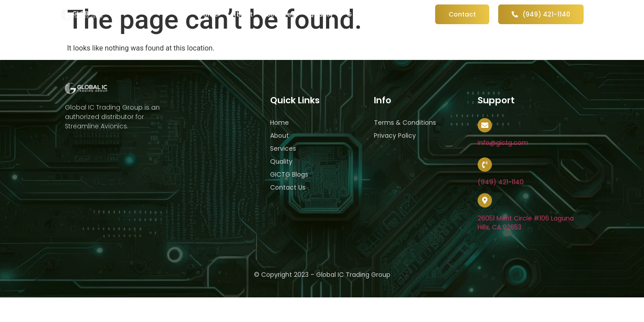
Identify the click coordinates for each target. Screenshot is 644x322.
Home (208, 14)
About (242, 14)
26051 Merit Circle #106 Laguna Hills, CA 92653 (526, 223)
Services (281, 14)
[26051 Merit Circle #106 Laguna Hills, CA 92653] (485, 200)
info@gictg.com (503, 143)
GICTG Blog (367, 14)
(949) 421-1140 (501, 182)
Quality (321, 14)
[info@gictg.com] (485, 125)
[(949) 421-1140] (485, 165)
